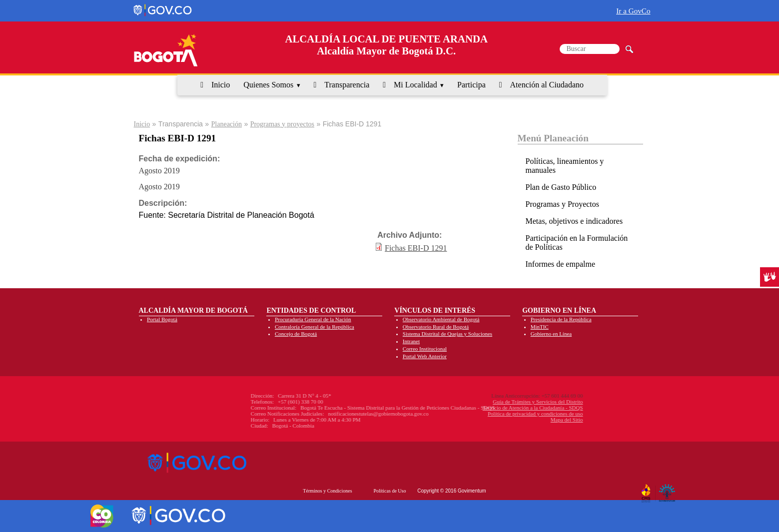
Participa (471, 85)
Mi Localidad (415, 85)
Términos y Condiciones (327, 491)
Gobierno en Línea (551, 334)
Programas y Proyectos (563, 204)
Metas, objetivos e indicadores (574, 221)
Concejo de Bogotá (296, 334)
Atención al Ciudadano (547, 85)
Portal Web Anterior (425, 356)
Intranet (411, 341)
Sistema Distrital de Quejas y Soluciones (447, 334)
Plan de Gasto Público (561, 187)
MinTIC (540, 327)
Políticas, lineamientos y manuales (565, 166)
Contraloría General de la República (315, 327)
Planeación (227, 124)
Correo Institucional (425, 349)
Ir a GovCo (633, 11)
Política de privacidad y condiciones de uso (484, 414)
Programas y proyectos (282, 124)
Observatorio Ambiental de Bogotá (441, 319)
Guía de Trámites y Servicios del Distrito (486, 402)
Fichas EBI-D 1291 (416, 248)
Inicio (221, 85)
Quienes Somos (268, 85)
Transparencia (347, 85)
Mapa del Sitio (515, 420)
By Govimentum (668, 489)
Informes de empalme (561, 264)
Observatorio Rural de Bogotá (436, 327)
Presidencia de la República (561, 319)
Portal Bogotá (162, 319)
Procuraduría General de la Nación (313, 319)
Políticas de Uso (389, 491)
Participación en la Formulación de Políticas (577, 243)
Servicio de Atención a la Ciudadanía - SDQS (481, 408)
